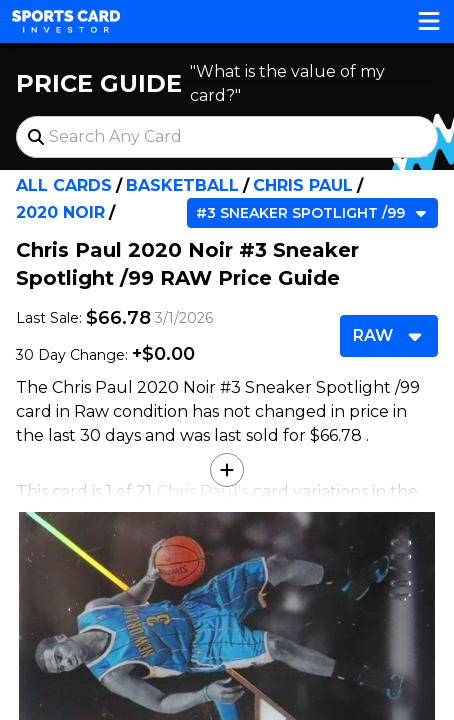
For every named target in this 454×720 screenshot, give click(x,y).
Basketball (182, 185)
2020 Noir (60, 212)
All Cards (64, 185)
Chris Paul (303, 185)
